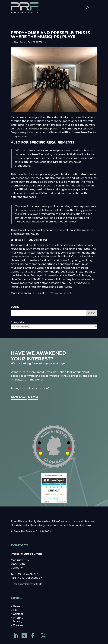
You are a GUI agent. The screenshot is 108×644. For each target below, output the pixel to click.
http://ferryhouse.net (58, 293)
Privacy (18, 622)
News (17, 606)
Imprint (18, 618)
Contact (18, 614)
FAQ (16, 610)
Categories (18, 322)
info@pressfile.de (31, 584)
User (45, 42)
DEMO (33, 397)
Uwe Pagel (20, 42)
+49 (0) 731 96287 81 (29, 574)
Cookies (18, 625)
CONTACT (19, 397)
